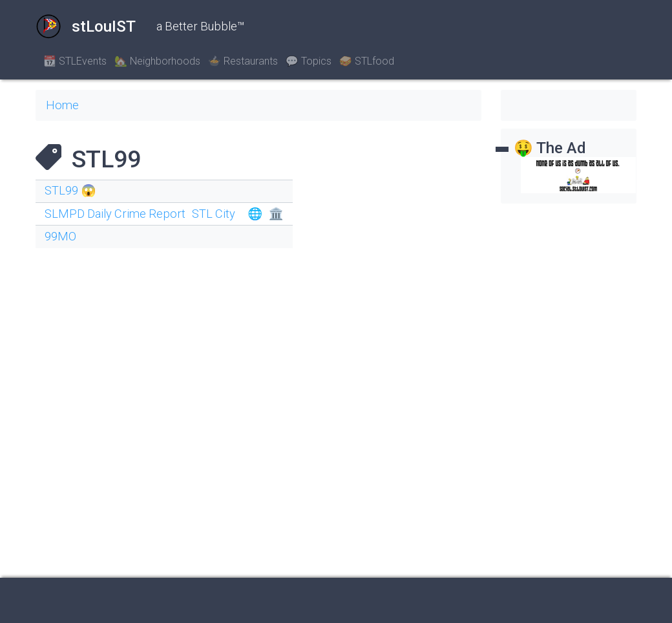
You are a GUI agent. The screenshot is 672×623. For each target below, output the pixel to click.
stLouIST (86, 26)
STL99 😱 (70, 190)
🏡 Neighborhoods (157, 61)
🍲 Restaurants (243, 61)
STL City (214, 214)
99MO (60, 236)
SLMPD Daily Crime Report (115, 214)
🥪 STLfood (367, 61)
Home (62, 105)
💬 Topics (309, 61)
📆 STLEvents (75, 61)
